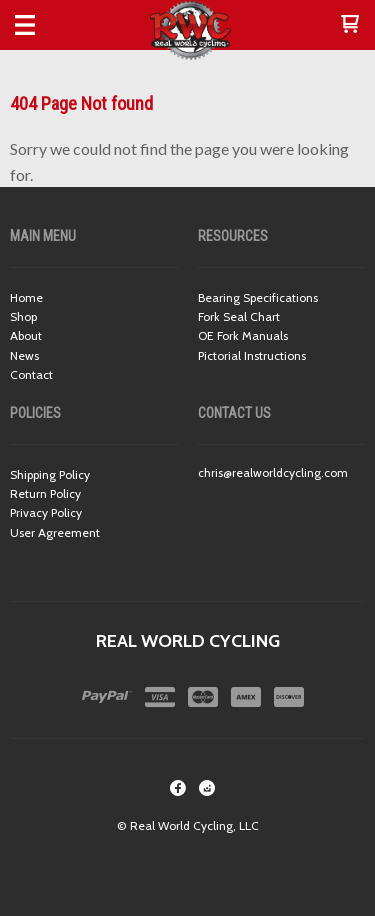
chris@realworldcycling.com (273, 472)
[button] (350, 25)
